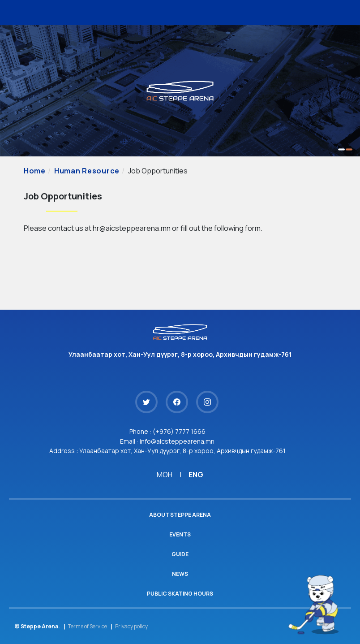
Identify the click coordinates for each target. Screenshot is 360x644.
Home (35, 171)
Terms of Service (88, 626)
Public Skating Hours (180, 594)
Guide (180, 554)
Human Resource (87, 171)
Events (180, 534)
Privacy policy (131, 626)
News (180, 574)
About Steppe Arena (180, 515)
